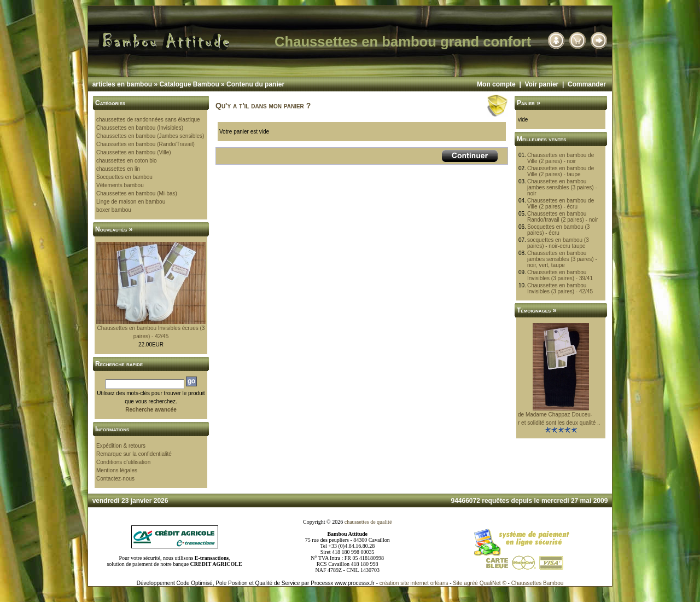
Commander (587, 84)
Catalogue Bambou (189, 84)
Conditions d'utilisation (123, 462)
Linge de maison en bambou (131, 202)
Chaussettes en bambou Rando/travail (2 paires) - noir (563, 217)
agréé (471, 583)
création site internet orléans (414, 583)
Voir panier (541, 84)
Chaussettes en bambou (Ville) (134, 152)
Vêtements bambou (120, 185)
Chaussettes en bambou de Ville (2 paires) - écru (561, 204)
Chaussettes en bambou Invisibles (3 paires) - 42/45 (560, 288)
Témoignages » (536, 310)
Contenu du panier (255, 84)
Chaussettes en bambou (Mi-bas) (137, 193)
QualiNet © (493, 583)
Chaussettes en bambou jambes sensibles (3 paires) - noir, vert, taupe (562, 259)
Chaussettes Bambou (538, 583)
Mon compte (496, 84)
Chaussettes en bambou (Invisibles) (140, 128)
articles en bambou (122, 84)
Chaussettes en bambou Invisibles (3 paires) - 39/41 (560, 275)
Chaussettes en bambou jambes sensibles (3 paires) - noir (562, 187)
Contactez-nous (115, 479)
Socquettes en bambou (124, 177)
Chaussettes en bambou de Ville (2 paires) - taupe (561, 171)
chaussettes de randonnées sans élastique (148, 120)
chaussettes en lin (118, 169)
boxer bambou (114, 210)
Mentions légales (117, 470)
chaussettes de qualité (368, 522)
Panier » (529, 103)
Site (457, 583)
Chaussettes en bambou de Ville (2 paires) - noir (561, 158)
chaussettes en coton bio (127, 161)
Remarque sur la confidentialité (134, 454)
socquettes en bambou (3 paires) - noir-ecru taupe (558, 243)
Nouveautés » (114, 229)
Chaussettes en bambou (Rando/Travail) (145, 144)
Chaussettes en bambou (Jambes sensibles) (150, 136)
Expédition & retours (121, 446)
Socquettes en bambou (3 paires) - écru (559, 230)
